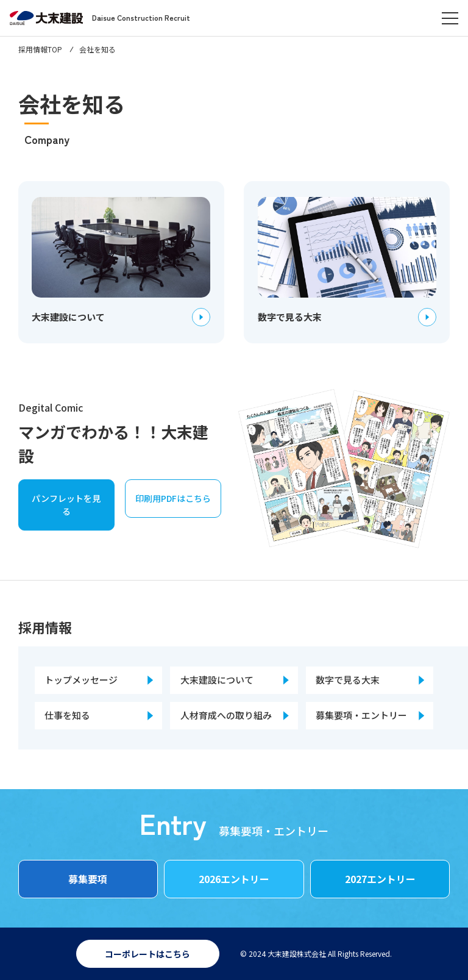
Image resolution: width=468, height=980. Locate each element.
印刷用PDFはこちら (173, 498)
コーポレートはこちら (147, 954)
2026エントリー (234, 879)
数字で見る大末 (348, 680)
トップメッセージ (81, 680)
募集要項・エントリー (361, 715)
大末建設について (217, 680)
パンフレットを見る (66, 505)
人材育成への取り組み (226, 715)
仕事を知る (67, 715)
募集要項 (88, 879)
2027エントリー (380, 879)
